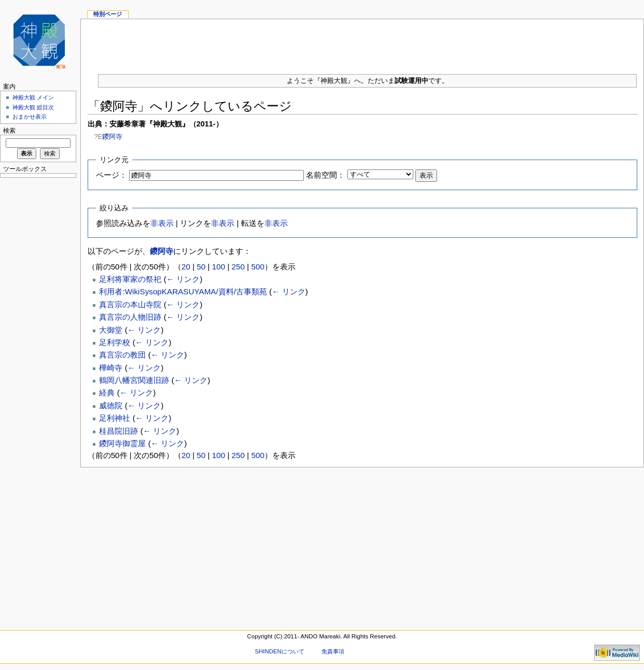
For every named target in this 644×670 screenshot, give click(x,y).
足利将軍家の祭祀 (130, 279)
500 (257, 267)
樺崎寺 (111, 368)
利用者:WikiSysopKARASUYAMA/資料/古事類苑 (183, 291)
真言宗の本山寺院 (130, 304)
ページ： (111, 175)
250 (238, 267)
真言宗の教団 (122, 355)
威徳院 (111, 405)
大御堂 (111, 330)
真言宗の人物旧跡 (130, 317)
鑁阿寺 (112, 137)
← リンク (183, 279)
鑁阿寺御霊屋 (122, 443)
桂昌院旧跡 (118, 431)
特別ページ (108, 14)
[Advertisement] (362, 42)
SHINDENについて (279, 651)
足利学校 (115, 342)
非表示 (162, 223)
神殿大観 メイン (33, 97)
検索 (9, 131)
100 (219, 267)
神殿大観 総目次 (33, 107)
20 (186, 267)
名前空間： (325, 175)
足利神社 (115, 418)
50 (201, 267)
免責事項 (333, 651)
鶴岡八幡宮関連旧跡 (134, 380)
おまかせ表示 (30, 117)
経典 (107, 393)
